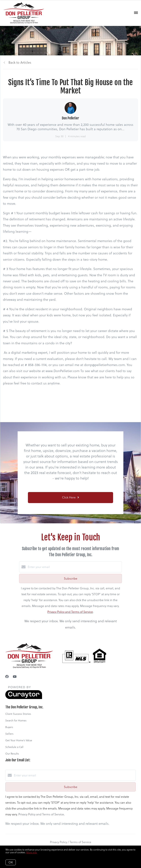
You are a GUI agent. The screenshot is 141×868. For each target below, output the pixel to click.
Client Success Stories (18, 714)
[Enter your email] (74, 567)
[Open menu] (136, 13)
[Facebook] (7, 677)
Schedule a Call (14, 747)
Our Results (12, 754)
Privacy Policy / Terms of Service (71, 842)
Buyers (9, 727)
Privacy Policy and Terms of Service (70, 612)
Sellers (9, 734)
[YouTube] (15, 677)
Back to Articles (20, 62)
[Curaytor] (24, 698)
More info (32, 852)
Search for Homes (16, 720)
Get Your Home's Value (19, 740)
